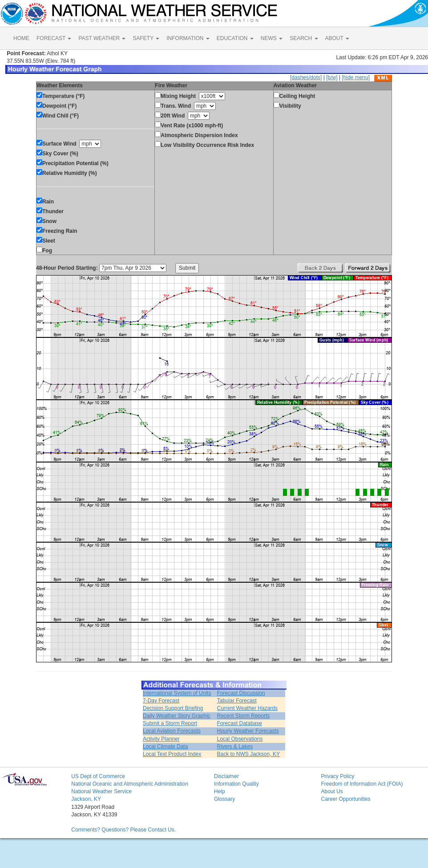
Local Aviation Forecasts (172, 731)
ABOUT (337, 38)
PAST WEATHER (102, 38)
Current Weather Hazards (248, 708)
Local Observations (240, 739)
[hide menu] (356, 77)
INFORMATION (188, 38)
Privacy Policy (337, 776)
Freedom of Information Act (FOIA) (362, 784)
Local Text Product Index (172, 754)
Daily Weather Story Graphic (177, 716)
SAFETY (146, 38)
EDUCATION (235, 38)
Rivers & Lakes (235, 746)
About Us (332, 791)
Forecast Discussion (241, 693)
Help (220, 791)
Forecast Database (240, 723)
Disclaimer (226, 776)
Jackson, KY (86, 799)
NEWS (272, 38)
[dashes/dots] (306, 77)
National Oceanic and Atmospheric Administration (130, 784)
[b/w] (332, 77)
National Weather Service (101, 791)
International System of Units (177, 693)
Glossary (224, 799)
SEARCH (304, 38)
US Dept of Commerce (98, 776)
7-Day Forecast (161, 701)
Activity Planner (161, 739)
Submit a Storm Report (170, 723)
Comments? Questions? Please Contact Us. (123, 830)
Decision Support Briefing (173, 708)
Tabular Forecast (237, 701)
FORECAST (54, 38)
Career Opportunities (345, 799)
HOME (21, 38)
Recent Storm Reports (244, 716)
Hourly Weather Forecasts (248, 731)
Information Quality (236, 784)
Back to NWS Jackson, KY (248, 754)
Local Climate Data (165, 746)
